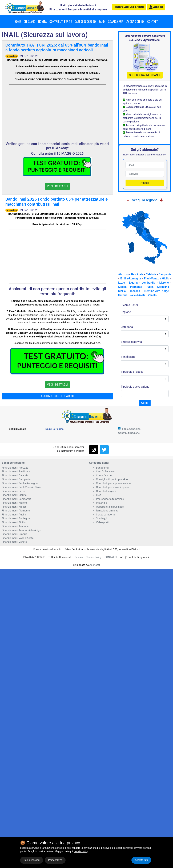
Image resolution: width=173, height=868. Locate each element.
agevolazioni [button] (129, 7)
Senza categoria (105, 515)
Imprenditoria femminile (110, 499)
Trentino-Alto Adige (156, 291)
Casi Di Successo (106, 472)
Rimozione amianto (107, 511)
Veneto (152, 295)
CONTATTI (111, 557)
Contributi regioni (106, 491)
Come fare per (104, 476)
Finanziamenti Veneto (14, 542)
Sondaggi (102, 518)
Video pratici (103, 522)
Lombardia (149, 283)
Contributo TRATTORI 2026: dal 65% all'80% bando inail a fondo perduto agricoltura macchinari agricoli (57, 48)
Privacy (79, 557)
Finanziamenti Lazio (13, 491)
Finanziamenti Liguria (14, 495)
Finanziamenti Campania (16, 479)
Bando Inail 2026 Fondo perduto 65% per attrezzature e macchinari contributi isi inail (57, 202)
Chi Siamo (30, 21)
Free (99, 495)
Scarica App (115, 21)
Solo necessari (32, 860)
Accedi (145, 183)
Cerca (145, 403)
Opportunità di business (110, 507)
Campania (165, 274)
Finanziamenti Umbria (14, 534)
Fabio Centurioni (132, 429)
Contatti (153, 21)
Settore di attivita (131, 342)
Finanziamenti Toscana (15, 526)
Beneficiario (128, 357)
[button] (156, 7)
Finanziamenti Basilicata (16, 472)
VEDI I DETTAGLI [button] (57, 186)
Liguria (133, 283)
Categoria (127, 327)
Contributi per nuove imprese (113, 487)
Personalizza (55, 860)
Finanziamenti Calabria (15, 476)
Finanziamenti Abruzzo (15, 468)
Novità (42, 21)
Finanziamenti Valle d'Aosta (18, 538)
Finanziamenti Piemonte (16, 511)
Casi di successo (85, 21)
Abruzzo (123, 274)
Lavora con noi (135, 21)
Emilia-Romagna (131, 278)
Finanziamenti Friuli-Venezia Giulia (22, 487)
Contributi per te (61, 21)
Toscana (135, 291)
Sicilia (122, 291)
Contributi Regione (129, 433)
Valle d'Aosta (138, 295)
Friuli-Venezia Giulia (157, 278)
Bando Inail (103, 468)
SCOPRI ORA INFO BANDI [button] (145, 75)
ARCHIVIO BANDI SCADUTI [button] (57, 396)
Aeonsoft (95, 565)
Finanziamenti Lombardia (16, 499)
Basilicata (137, 274)
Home (18, 21)
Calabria (151, 274)
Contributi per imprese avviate (113, 483)
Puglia (150, 287)
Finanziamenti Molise (14, 507)
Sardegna (163, 287)
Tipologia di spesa (132, 372)
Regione (126, 312)
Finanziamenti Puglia (14, 515)
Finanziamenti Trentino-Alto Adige (21, 530)
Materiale (102, 503)
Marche (164, 283)
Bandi (102, 21)
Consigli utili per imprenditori (113, 479)
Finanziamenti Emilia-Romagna (20, 483)
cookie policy (81, 851)
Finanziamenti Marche (15, 503)
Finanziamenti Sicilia (14, 522)
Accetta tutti (141, 860)
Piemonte (136, 287)
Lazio (122, 283)
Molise (122, 287)
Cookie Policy (94, 557)
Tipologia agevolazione (135, 387)
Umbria (123, 295)
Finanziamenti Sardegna (16, 518)
